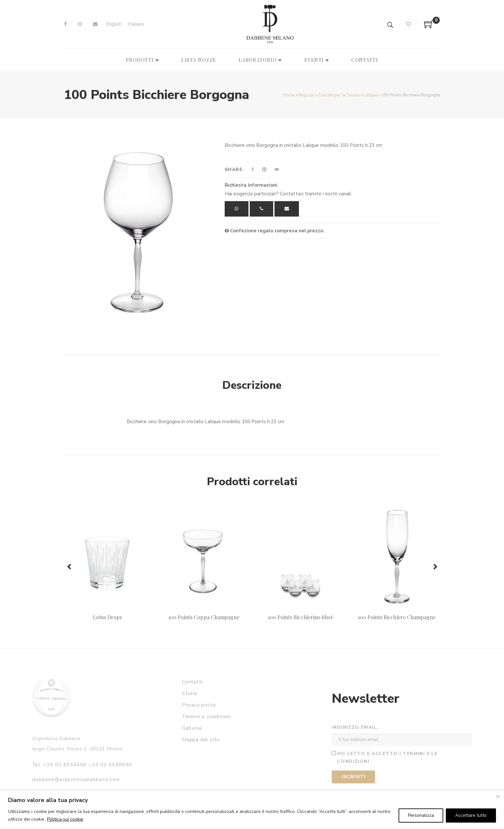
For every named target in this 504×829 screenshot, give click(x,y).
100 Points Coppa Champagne (204, 617)
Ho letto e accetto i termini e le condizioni (387, 758)
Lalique (370, 95)
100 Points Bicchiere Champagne (397, 617)
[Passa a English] (114, 24)
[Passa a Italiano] (136, 24)
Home (289, 95)
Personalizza (421, 815)
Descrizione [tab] (252, 385)
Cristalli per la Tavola (339, 95)
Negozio (307, 95)
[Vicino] (498, 797)
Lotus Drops (108, 617)
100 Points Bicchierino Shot (300, 617)
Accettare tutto (471, 815)
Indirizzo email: (355, 727)
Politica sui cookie (65, 819)
